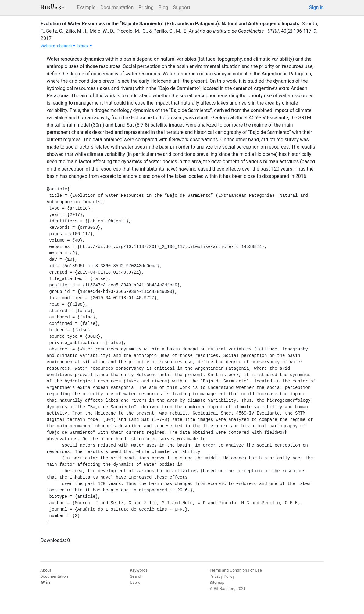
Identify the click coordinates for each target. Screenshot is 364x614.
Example (86, 7)
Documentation (117, 7)
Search (136, 576)
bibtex (85, 46)
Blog (163, 7)
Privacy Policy (222, 576)
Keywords (139, 570)
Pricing (146, 7)
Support (182, 7)
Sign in (316, 7)
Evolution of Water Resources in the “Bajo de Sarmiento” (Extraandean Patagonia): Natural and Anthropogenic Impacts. (171, 24)
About (46, 570)
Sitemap (217, 582)
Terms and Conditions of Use (236, 570)
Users (135, 582)
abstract (66, 46)
